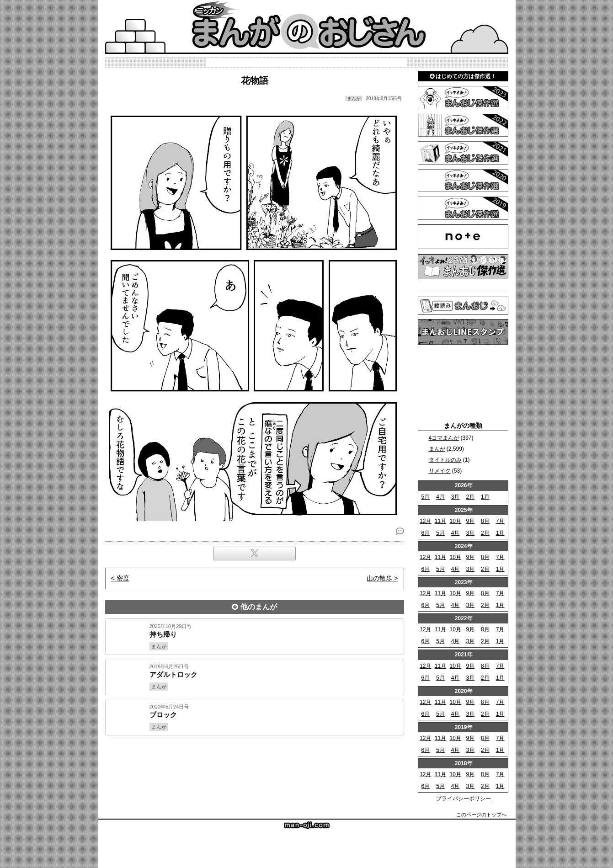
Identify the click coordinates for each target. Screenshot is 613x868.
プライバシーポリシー (464, 799)
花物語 (255, 80)
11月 (440, 521)
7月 (500, 521)
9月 (470, 521)
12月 (425, 521)
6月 (425, 533)
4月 (440, 497)
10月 (455, 521)
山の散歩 (379, 578)
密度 (123, 578)
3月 (456, 497)
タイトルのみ (445, 460)
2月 (470, 497)
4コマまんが (444, 438)
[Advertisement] (255, 767)
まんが (437, 449)
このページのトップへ (481, 815)
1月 (485, 497)
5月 (425, 497)
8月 (485, 521)
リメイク (440, 471)
